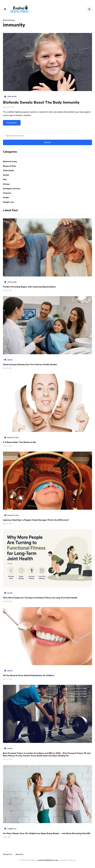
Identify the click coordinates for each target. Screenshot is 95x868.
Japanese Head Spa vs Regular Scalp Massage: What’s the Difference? (36, 520)
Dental (6, 175)
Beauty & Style (9, 166)
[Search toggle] (89, 9)
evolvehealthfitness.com (48, 860)
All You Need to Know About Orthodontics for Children (29, 675)
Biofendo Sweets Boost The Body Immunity (41, 102)
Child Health (8, 171)
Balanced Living (10, 161)
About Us (19, 854)
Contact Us (7, 854)
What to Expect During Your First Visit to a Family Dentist (30, 365)
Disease (6, 184)
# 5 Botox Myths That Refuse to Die (19, 442)
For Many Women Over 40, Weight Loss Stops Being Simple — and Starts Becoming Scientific (47, 833)
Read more (12, 123)
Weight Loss (8, 202)
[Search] (47, 136)
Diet (5, 179)
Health (6, 198)
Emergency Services (12, 189)
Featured (7, 193)
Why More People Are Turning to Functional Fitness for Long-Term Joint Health (40, 598)
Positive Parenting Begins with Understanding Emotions (29, 287)
